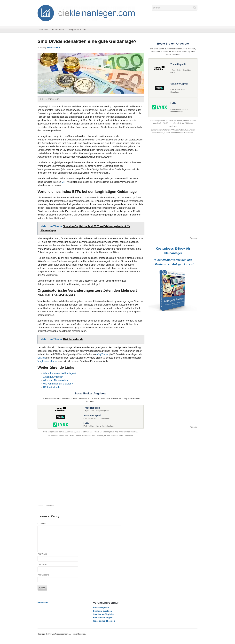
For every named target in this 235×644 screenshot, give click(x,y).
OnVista (42, 358)
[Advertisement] (91, 471)
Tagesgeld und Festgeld (104, 621)
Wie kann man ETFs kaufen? (58, 384)
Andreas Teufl (53, 47)
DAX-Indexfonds (52, 387)
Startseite (44, 29)
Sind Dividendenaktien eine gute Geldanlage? (87, 41)
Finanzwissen (59, 29)
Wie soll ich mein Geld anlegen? (60, 373)
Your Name (42, 554)
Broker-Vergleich (101, 608)
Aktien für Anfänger (53, 377)
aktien (41, 506)
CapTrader (103, 354)
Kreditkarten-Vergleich (103, 614)
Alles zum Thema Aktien (55, 380)
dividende (51, 506)
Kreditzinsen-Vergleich (104, 618)
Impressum (43, 603)
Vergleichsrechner (78, 29)
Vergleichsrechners (47, 361)
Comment (42, 523)
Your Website (43, 575)
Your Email (42, 564)
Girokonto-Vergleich (102, 611)
